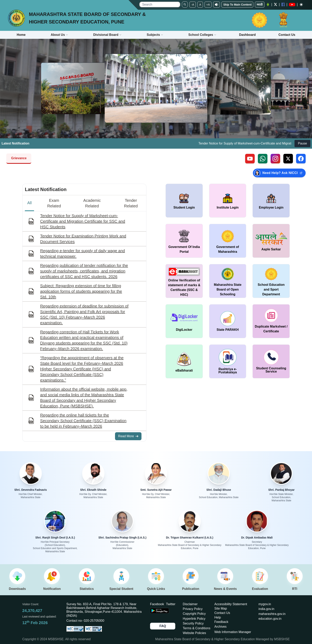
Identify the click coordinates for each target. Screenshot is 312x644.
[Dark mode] (301, 5)
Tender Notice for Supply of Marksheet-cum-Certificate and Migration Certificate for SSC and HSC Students (83, 221)
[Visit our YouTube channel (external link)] (250, 159)
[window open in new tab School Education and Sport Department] (271, 281)
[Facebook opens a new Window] (283, 4)
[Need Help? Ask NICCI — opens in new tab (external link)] (279, 173)
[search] (160, 4)
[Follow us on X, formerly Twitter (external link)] (288, 159)
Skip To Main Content (237, 5)
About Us (59, 35)
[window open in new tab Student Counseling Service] (271, 361)
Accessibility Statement (231, 604)
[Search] (185, 4)
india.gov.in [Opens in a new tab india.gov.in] (266, 609)
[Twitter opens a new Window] (276, 4)
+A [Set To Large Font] (208, 5)
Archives (220, 627)
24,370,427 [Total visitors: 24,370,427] (32, 611)
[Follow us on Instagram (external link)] (275, 159)
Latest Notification (46, 189)
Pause (302, 143)
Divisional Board (107, 35)
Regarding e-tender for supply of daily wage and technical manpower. (83, 254)
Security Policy (193, 623)
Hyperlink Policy (194, 619)
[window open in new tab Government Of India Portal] (184, 241)
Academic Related (92, 203)
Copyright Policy (194, 614)
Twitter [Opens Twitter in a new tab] (171, 604)
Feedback (221, 622)
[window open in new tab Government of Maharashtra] (228, 241)
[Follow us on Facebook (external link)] (301, 159)
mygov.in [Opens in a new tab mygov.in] (265, 604)
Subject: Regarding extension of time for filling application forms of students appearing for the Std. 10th (81, 291)
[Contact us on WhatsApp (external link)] (263, 159)
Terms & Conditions (197, 628)
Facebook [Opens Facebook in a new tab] (157, 604)
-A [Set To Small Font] (193, 5)
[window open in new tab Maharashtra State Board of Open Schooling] (228, 281)
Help (218, 617)
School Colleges (202, 35)
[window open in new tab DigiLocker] (184, 321)
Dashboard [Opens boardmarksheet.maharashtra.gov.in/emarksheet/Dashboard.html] (247, 35)
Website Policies (195, 633)
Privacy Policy (193, 609)
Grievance (19, 158)
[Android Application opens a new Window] (268, 5)
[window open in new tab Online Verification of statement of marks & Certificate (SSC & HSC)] (184, 281)
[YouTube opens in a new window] (292, 5)
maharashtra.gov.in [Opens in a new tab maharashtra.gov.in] (272, 614)
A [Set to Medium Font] (200, 5)
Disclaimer (190, 604)
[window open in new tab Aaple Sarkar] (271, 241)
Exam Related (54, 203)
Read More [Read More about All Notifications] (128, 436)
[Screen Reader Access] (216, 5)
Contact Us (222, 613)
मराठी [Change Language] (260, 5)
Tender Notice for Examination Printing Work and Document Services (83, 239)
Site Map (221, 608)
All (29, 203)
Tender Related (131, 203)
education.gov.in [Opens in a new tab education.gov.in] (270, 619)
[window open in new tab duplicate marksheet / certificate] (271, 321)
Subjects (155, 35)
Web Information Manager (233, 632)
